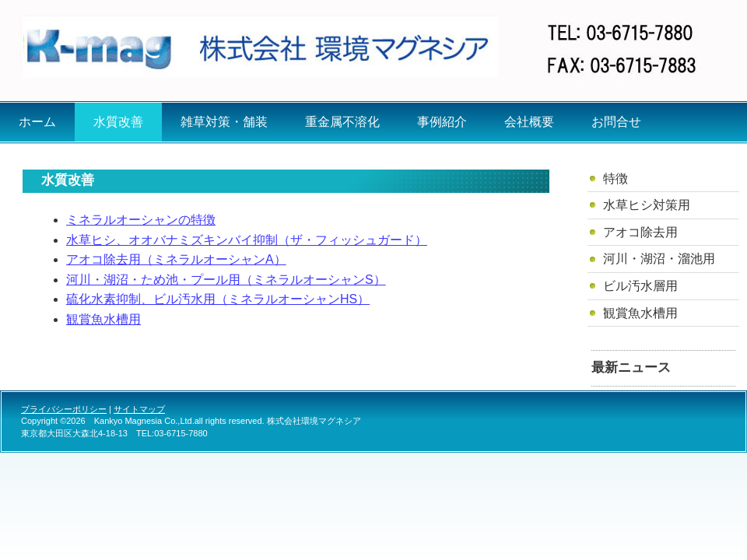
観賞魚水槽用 (103, 319)
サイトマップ (139, 409)
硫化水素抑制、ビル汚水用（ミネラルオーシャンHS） (218, 299)
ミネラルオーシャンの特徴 (141, 220)
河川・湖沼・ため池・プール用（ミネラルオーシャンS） (226, 280)
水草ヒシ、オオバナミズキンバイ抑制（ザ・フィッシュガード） (247, 240)
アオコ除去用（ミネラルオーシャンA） (176, 259)
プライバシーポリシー (64, 409)
